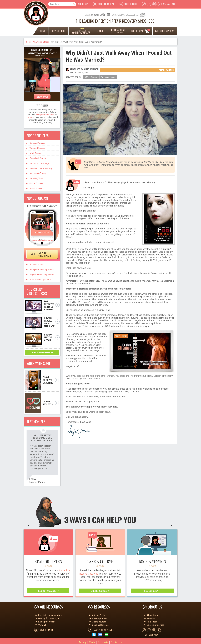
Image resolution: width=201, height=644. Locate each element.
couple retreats (48, 403)
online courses (100, 591)
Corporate (103, 642)
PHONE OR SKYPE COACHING (48, 380)
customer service (107, 4)
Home (29, 42)
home (43, 31)
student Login (131, 4)
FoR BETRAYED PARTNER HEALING (49, 306)
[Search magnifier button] (74, 4)
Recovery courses (89, 574)
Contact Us (117, 642)
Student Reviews (165, 31)
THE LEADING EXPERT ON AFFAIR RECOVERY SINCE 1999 (115, 21)
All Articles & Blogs (41, 42)
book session (152, 591)
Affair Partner (166, 70)
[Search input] (61, 4)
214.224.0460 (169, 4)
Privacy (83, 642)
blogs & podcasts (48, 591)
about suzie (84, 4)
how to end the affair (48, 337)
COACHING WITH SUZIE (104, 630)
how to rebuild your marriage (49, 322)
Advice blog (65, 570)
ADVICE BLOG (59, 31)
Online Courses (108, 77)
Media (92, 642)
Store (100, 31)
